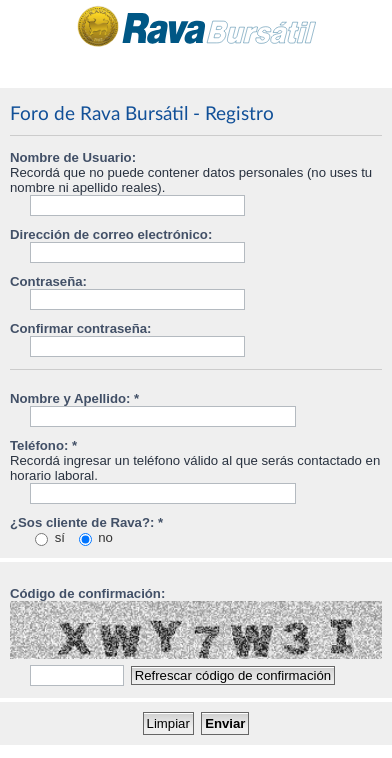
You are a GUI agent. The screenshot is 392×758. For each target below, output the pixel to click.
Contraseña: (48, 281)
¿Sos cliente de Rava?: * (86, 522)
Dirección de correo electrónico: (111, 234)
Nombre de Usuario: (73, 157)
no (96, 537)
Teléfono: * (43, 445)
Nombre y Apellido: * (74, 398)
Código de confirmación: (87, 593)
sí (50, 537)
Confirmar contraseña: (80, 328)
